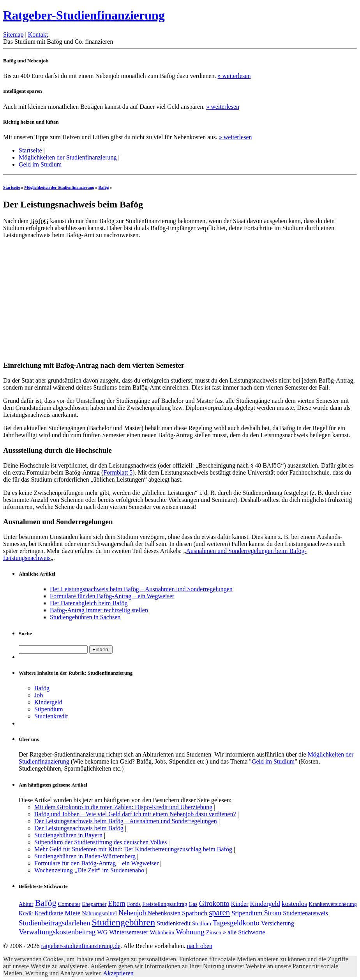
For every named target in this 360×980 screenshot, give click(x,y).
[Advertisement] (69, 299)
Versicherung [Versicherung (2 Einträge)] (278, 923)
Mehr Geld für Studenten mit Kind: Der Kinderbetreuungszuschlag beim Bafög (133, 849)
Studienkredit (51, 716)
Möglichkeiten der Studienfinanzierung (68, 157)
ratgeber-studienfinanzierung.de (81, 946)
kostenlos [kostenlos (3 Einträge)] (294, 904)
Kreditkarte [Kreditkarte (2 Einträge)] (49, 913)
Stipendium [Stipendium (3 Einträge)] (247, 913)
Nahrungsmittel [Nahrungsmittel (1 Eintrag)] (99, 913)
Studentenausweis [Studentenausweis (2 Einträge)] (305, 913)
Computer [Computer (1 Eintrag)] (69, 904)
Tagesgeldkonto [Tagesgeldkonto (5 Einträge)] (236, 923)
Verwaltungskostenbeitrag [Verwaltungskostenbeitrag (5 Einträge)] (57, 932)
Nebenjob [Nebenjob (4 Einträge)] (132, 913)
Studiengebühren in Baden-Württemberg (85, 856)
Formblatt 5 (118, 472)
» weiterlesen (234, 76)
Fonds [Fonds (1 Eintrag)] (134, 904)
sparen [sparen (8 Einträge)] (219, 913)
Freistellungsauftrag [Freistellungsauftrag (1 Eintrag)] (165, 904)
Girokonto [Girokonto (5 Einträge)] (214, 903)
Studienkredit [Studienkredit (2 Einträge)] (174, 923)
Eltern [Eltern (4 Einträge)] (117, 904)
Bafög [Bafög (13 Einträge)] (46, 903)
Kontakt (38, 35)
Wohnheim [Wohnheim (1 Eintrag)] (162, 932)
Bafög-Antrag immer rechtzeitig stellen (99, 610)
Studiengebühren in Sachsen (85, 617)
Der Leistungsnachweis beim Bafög (79, 828)
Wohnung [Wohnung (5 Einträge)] (190, 932)
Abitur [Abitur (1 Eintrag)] (26, 904)
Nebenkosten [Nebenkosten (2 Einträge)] (164, 913)
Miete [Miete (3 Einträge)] (72, 913)
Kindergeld (48, 702)
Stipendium (49, 709)
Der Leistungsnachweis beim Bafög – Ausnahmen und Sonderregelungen (141, 589)
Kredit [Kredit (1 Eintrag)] (26, 913)
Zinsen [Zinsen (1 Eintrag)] (214, 932)
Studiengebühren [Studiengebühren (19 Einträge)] (124, 922)
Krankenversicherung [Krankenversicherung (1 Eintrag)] (333, 904)
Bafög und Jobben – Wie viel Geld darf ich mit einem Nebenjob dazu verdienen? (135, 814)
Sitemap (13, 35)
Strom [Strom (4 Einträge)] (273, 913)
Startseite (30, 150)
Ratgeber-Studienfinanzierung (84, 15)
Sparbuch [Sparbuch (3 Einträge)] (195, 913)
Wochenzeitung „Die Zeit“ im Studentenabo (89, 870)
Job (39, 695)
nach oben (200, 946)
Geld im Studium (40, 164)
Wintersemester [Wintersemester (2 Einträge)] (129, 932)
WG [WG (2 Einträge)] (102, 932)
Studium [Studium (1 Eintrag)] (202, 923)
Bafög (104, 187)
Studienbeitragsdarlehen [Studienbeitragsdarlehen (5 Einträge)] (55, 923)
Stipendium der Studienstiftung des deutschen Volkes (101, 842)
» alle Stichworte (244, 932)
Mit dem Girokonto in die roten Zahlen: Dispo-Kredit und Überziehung (123, 807)
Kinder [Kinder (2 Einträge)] (240, 904)
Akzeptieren (118, 973)
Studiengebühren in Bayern (68, 835)
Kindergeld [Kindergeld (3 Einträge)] (265, 904)
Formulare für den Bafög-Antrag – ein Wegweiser (112, 596)
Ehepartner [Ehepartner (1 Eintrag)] (94, 904)
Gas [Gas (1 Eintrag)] (193, 904)
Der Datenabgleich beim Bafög (89, 603)
